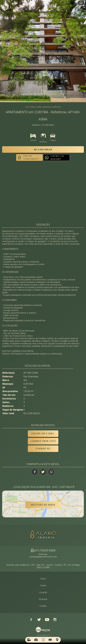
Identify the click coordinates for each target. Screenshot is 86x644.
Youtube (47, 619)
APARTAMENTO (47, 107)
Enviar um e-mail (43, 434)
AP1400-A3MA (56, 107)
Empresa (43, 599)
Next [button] (83, 51)
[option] (43, 51)
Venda (43, 585)
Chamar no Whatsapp (43, 450)
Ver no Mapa (74, 565)
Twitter (43, 472)
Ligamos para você (43, 441)
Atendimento (81, 3)
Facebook (35, 472)
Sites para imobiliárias (43, 635)
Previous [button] (3, 51)
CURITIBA (39, 107)
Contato (43, 606)
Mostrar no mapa (43, 505)
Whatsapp (51, 472)
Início (27, 107)
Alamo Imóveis (43, 535)
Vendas (32, 107)
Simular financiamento (31, 157)
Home (43, 579)
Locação (43, 592)
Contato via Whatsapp (57, 158)
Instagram (55, 619)
